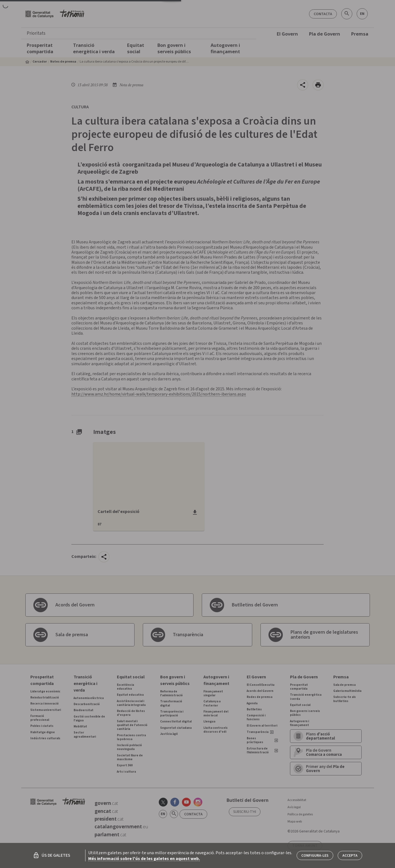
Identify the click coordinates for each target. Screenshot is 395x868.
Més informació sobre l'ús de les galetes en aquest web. (144, 859)
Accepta (350, 856)
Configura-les (315, 856)
